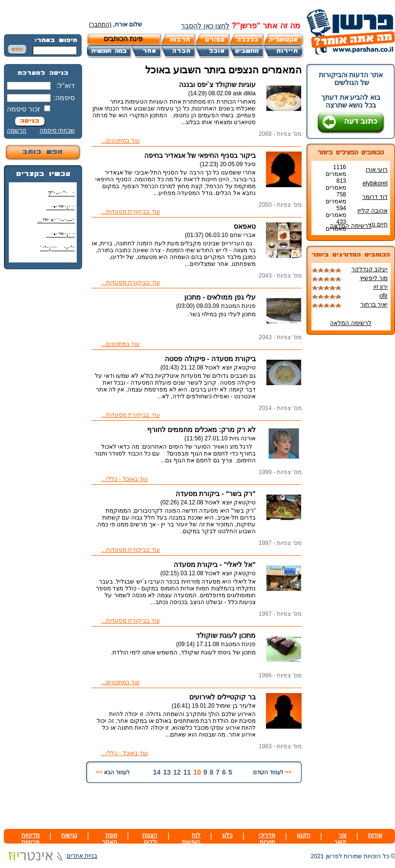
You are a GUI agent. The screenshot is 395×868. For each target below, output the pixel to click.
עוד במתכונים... (121, 141)
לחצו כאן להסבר (205, 26)
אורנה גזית (242, 438)
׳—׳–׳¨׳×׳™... (56, 220)
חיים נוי (379, 224)
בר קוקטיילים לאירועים (222, 697)
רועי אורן (377, 170)
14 (157, 772)
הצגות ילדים (150, 839)
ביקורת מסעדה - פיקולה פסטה (210, 359)
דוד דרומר (375, 197)
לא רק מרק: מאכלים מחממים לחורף (201, 430)
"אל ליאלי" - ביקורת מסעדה (215, 564)
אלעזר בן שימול (236, 706)
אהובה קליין (373, 211)
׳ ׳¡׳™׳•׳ (60, 207)
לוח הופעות (191, 839)
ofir (384, 296)
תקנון (304, 835)
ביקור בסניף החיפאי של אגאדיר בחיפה (200, 155)
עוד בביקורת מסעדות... (131, 212)
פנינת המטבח (238, 306)
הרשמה (17, 130)
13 (167, 772)
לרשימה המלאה (351, 226)
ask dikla (244, 93)
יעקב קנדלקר (370, 269)
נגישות (69, 835)
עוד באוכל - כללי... (125, 479)
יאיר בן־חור (374, 304)
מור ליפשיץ (374, 278)
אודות (375, 835)
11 (187, 772)
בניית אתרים (51, 856)
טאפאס (245, 226)
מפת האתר (110, 839)
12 (177, 772)
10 (197, 772)
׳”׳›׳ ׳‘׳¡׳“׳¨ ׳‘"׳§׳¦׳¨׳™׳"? (55, 252)
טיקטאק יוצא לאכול (230, 368)
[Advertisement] (43, 423)
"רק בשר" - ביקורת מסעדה (216, 494)
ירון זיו (381, 287)
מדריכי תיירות (267, 839)
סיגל (250, 164)
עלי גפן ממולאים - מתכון (220, 297)
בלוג (227, 835)
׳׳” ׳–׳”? (61, 194)
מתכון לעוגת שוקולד (226, 635)
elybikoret (375, 183)
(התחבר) (100, 24)
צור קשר (340, 839)
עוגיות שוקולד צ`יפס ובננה (217, 85)
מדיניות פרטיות (31, 839)
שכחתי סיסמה (57, 130)
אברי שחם (243, 235)
